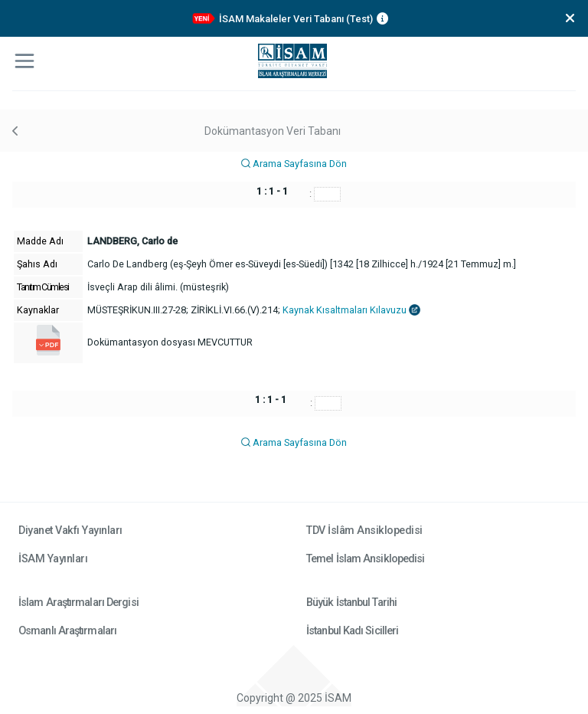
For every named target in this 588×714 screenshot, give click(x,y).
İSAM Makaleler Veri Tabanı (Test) (296, 19)
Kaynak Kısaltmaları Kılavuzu (351, 310)
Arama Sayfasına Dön (294, 164)
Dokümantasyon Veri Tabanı (273, 131)
